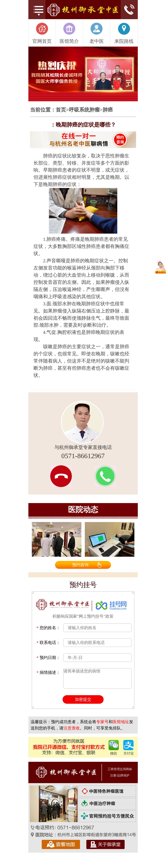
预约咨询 (80, 565)
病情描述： (48, 672)
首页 (61, 110)
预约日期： (48, 658)
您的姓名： (48, 628)
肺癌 (108, 110)
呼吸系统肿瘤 (84, 110)
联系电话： (48, 643)
